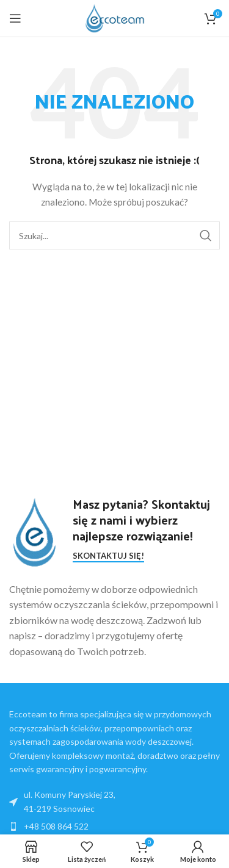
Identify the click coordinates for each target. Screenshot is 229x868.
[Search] (114, 235)
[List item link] (114, 827)
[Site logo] (115, 17)
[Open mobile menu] (15, 18)
